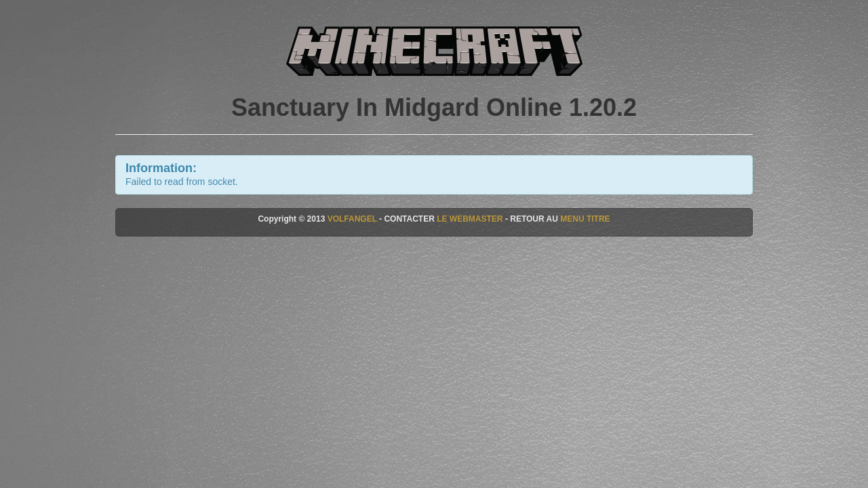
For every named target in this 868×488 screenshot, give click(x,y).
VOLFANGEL (352, 219)
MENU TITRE (585, 219)
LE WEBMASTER (470, 219)
